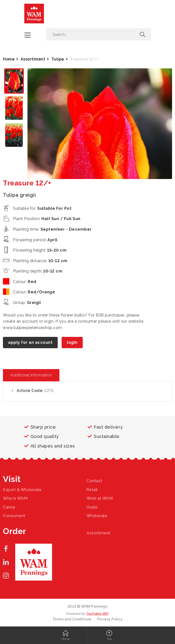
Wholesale (97, 516)
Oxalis (92, 507)
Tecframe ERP (97, 614)
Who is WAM (15, 498)
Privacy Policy (110, 619)
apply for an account (30, 342)
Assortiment (33, 59)
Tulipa (58, 59)
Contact (94, 481)
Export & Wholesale (22, 490)
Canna (9, 507)
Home (9, 59)
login (72, 342)
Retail (92, 490)
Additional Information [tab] (31, 375)
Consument (14, 516)
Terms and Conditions (72, 619)
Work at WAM (100, 498)
